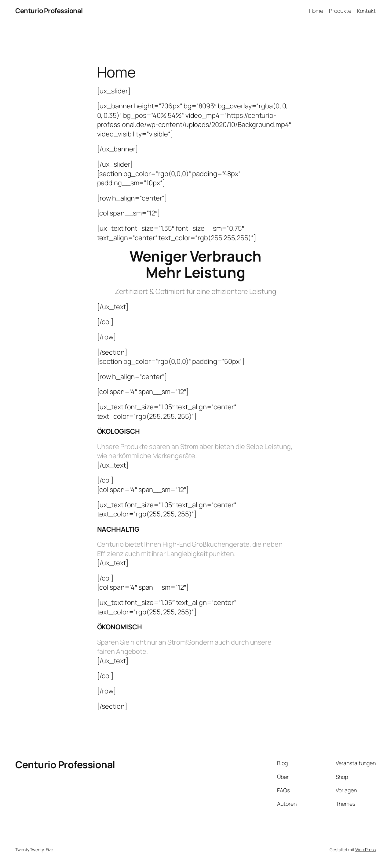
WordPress (365, 850)
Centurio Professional (49, 11)
